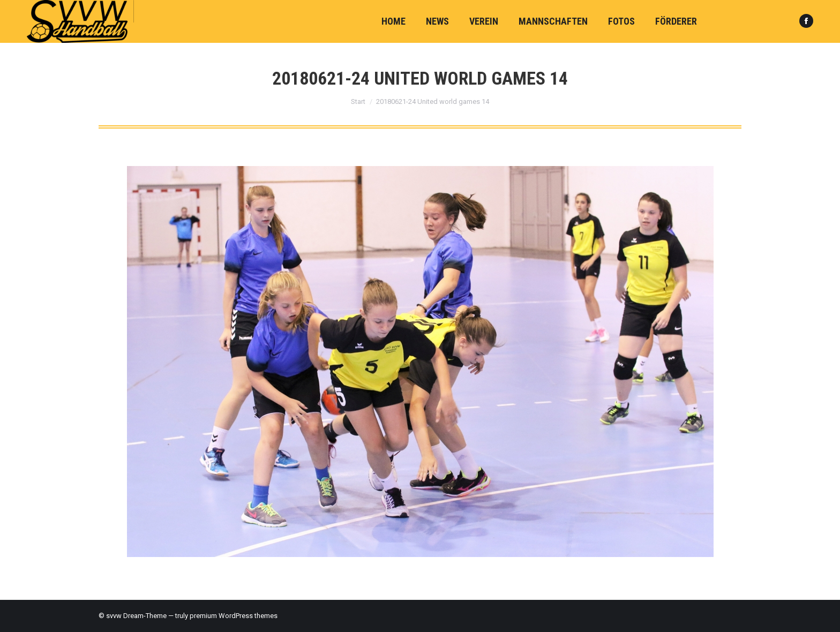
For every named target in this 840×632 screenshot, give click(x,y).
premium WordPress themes (234, 616)
